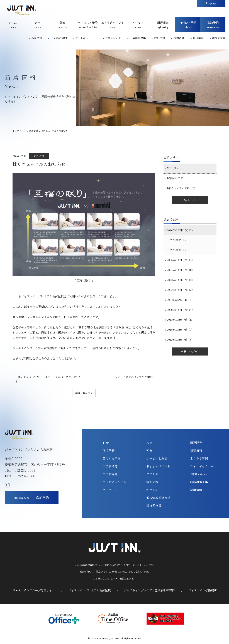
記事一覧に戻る (84, 393)
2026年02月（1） (183, 258)
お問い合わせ (113, 38)
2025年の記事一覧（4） (183, 269)
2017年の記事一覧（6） (183, 359)
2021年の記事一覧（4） (183, 314)
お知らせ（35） (177, 180)
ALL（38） (174, 169)
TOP (106, 443)
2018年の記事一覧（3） (183, 348)
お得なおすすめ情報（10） (184, 192)
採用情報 (160, 38)
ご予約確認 (110, 467)
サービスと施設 (157, 459)
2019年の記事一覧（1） (183, 337)
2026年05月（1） (183, 246)
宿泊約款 (179, 38)
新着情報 (37, 38)
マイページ (110, 490)
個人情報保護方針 (158, 498)
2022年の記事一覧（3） (183, 303)
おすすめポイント (158, 467)
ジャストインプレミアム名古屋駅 (89, 591)
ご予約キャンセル (114, 483)
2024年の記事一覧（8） (183, 280)
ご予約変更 (110, 475)
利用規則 (198, 38)
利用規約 (152, 490)
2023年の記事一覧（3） (183, 291)
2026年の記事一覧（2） (183, 235)
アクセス (152, 475)
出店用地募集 (138, 38)
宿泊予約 (109, 451)
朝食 (149, 451)
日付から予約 (112, 459)
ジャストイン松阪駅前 (202, 591)
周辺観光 (196, 443)
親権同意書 (219, 38)
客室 (149, 443)
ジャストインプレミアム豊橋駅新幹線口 (149, 591)
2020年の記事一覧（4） (183, 325)
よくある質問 (59, 38)
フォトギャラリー (86, 38)
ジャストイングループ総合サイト (34, 591)
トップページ (19, 131)
